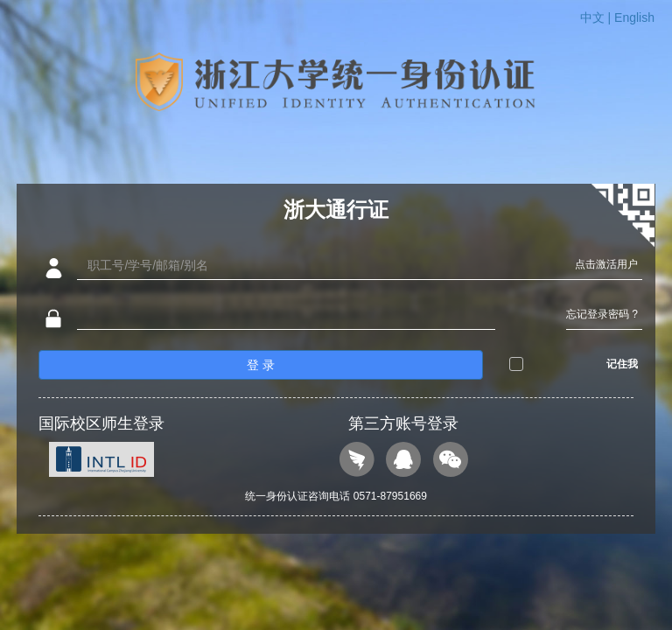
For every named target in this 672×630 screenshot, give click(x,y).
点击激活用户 (606, 264)
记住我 (622, 364)
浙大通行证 (336, 210)
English (634, 17)
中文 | (597, 17)
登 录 (261, 365)
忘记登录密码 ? (602, 314)
